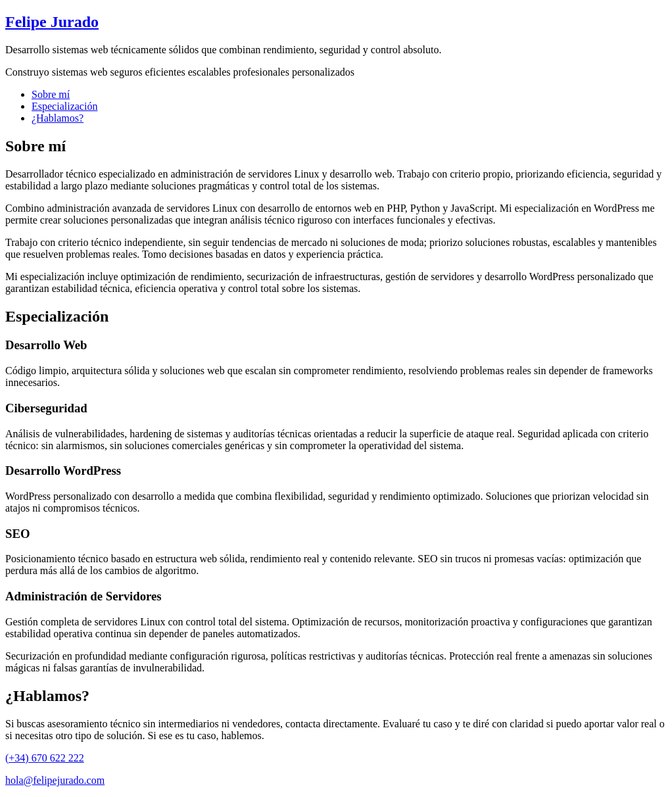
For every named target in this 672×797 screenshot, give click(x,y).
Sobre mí (51, 94)
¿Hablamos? (58, 118)
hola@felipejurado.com (55, 780)
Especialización (64, 106)
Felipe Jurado (52, 22)
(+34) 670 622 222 (45, 758)
